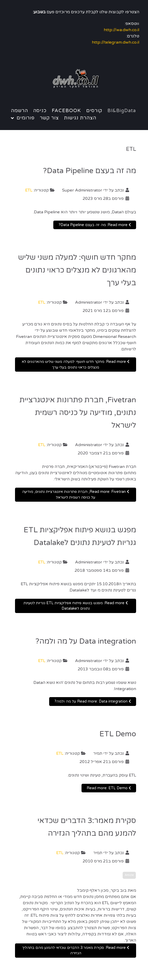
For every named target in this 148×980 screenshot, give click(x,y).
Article (129, 875)
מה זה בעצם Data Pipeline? (90, 171)
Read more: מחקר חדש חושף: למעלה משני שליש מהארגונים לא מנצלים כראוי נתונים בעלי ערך (76, 365)
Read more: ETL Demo (109, 788)
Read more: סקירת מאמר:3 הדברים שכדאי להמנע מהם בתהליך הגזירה (76, 951)
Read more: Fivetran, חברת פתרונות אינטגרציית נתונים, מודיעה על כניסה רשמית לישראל (76, 495)
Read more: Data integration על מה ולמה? (93, 701)
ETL (29, 190)
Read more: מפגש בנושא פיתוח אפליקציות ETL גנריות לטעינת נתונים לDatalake (76, 606)
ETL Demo (118, 734)
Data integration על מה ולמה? (86, 641)
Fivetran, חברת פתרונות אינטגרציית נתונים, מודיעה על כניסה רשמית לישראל (78, 413)
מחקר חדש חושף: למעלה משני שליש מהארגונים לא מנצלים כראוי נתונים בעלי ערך (77, 270)
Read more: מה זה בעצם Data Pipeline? (95, 225)
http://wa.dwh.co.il (121, 30)
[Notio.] (74, 79)
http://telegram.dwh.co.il (116, 42)
